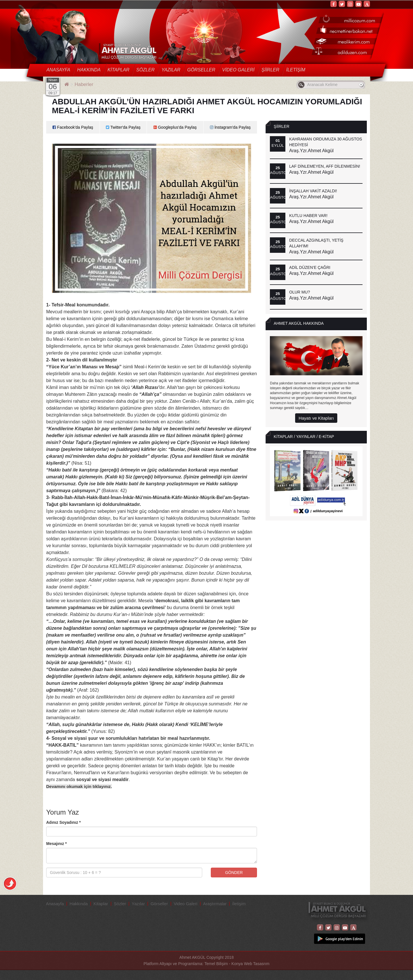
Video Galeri (238, 70)
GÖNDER (234, 873)
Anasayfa (58, 70)
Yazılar (171, 70)
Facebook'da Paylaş (73, 127)
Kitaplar (118, 70)
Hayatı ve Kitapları (316, 418)
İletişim (296, 70)
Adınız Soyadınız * (64, 822)
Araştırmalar (215, 904)
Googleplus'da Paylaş (175, 127)
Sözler (145, 70)
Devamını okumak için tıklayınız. (79, 786)
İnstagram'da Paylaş (230, 127)
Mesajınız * (57, 844)
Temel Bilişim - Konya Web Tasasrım (237, 964)
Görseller (201, 70)
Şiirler (270, 70)
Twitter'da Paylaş (123, 127)
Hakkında (89, 70)
